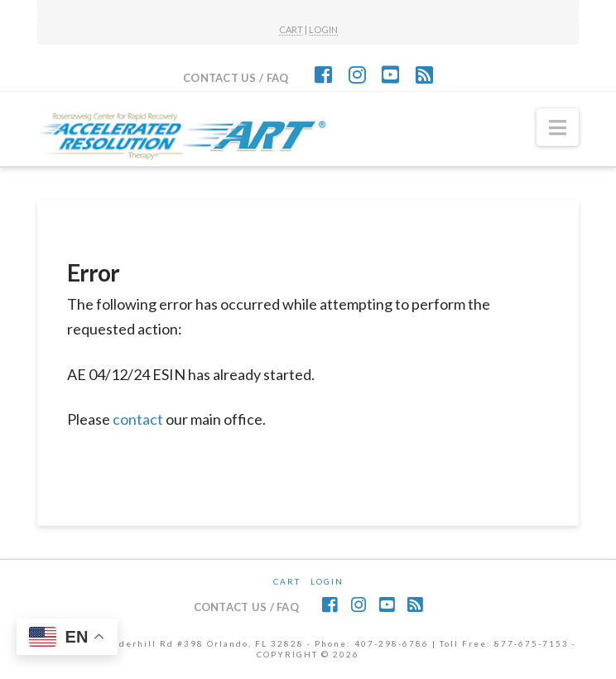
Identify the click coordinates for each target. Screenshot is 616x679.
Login (327, 581)
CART (291, 29)
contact (138, 419)
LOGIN (323, 29)
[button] (558, 128)
